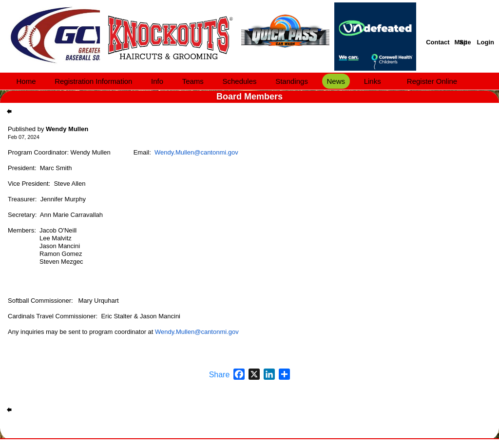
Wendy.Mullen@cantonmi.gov (196, 152)
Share (220, 375)
